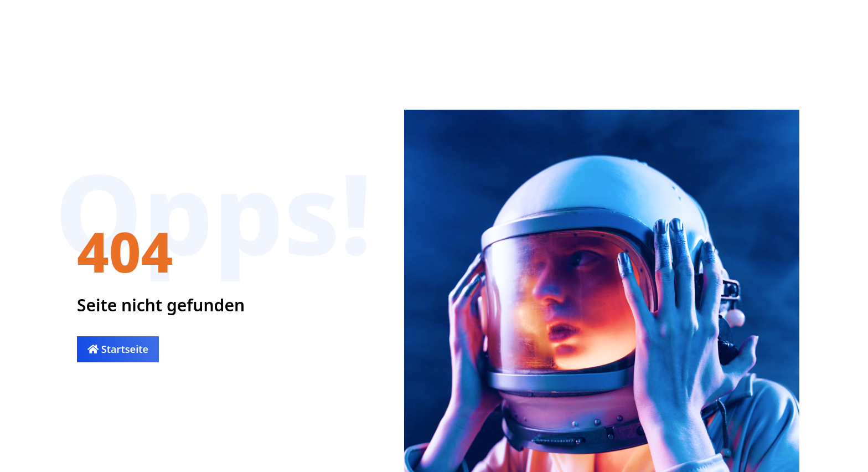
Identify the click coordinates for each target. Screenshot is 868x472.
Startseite (118, 349)
